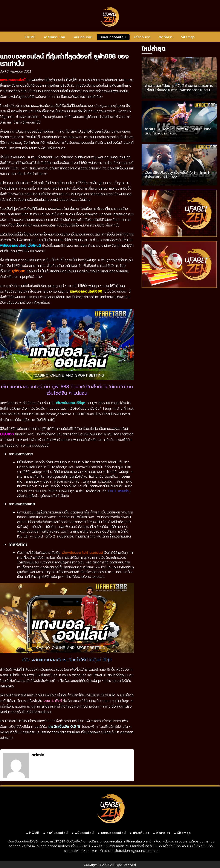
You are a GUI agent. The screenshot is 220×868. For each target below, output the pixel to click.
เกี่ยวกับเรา (142, 37)
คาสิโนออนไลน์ (54, 37)
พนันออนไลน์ (83, 37)
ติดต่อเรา (166, 37)
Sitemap (188, 37)
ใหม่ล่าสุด (154, 49)
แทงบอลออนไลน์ (113, 37)
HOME (30, 37)
